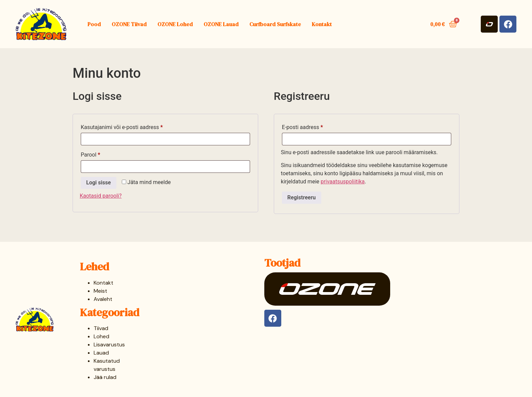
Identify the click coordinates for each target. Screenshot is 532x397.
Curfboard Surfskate (275, 24)
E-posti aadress (311, 126)
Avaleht (103, 299)
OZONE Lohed (175, 24)
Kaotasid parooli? (101, 196)
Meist (100, 291)
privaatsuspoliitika (343, 182)
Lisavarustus (109, 345)
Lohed (101, 336)
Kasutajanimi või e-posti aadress (130, 126)
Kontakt (322, 24)
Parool (99, 154)
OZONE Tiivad (129, 24)
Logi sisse (99, 183)
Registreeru (302, 197)
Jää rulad (105, 377)
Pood (94, 24)
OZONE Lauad (221, 24)
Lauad (101, 353)
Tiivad (101, 328)
